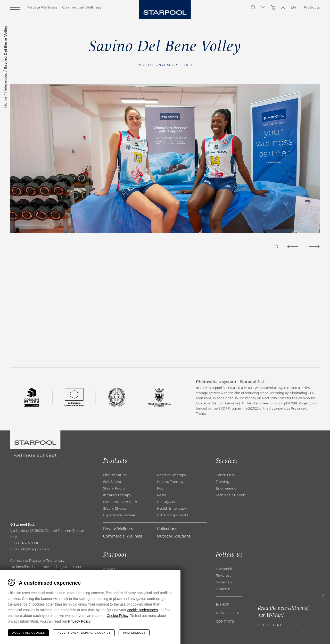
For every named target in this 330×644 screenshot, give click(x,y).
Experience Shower (119, 515)
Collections (167, 529)
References (5, 83)
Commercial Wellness (82, 7)
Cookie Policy (118, 616)
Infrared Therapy (117, 495)
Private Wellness (42, 7)
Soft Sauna (112, 482)
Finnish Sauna (115, 475)
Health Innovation (172, 508)
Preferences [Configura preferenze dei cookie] (134, 633)
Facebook (224, 569)
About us (111, 569)
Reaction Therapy (172, 475)
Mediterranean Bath (120, 502)
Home (5, 102)
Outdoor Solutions (174, 536)
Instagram (225, 582)
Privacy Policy (79, 621)
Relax (162, 495)
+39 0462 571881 (26, 543)
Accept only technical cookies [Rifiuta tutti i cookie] (84, 633)
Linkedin (223, 589)
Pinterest (223, 575)
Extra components (172, 515)
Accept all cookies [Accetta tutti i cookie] (29, 633)
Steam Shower (115, 508)
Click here (270, 625)
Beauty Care (167, 502)
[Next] (314, 246)
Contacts (263, 7)
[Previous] (293, 246)
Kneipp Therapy (170, 482)
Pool (161, 488)
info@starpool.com (35, 549)
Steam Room (114, 488)
